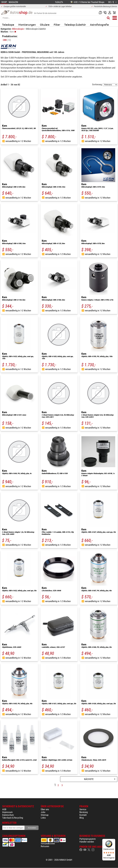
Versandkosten (48, 843)
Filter (57, 25)
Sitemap (45, 815)
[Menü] (114, 841)
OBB (7, 40)
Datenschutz (8, 815)
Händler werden (87, 842)
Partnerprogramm (88, 839)
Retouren (45, 846)
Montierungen (27, 25)
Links (43, 818)
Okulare (45, 25)
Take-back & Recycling (13, 818)
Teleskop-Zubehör (75, 25)
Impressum (7, 812)
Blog (82, 818)
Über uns (45, 809)
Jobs (43, 812)
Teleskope (8, 25)
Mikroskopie (18, 29)
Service (83, 809)
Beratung (84, 812)
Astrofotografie (99, 25)
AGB (4, 809)
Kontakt (83, 815)
